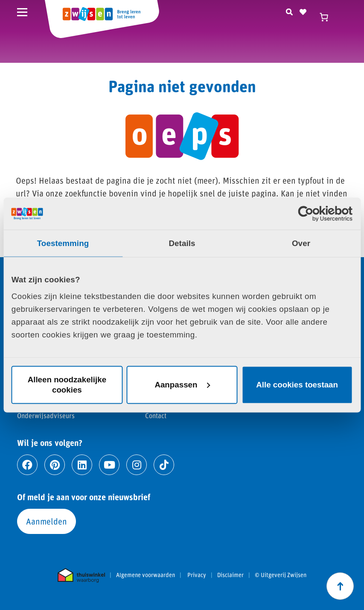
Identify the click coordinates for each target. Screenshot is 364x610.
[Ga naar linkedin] (82, 465)
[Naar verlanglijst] (303, 11)
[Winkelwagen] (328, 17)
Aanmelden (47, 521)
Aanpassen (182, 385)
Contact (156, 415)
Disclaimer (230, 575)
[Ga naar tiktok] (164, 465)
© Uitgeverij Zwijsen (281, 575)
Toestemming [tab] (63, 243)
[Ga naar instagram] (137, 465)
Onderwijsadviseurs (46, 415)
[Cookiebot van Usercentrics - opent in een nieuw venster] (315, 214)
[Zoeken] (289, 11)
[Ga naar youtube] (109, 465)
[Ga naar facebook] (27, 465)
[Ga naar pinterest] (55, 465)
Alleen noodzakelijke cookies (67, 385)
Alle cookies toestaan (297, 385)
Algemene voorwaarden (146, 575)
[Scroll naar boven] (340, 586)
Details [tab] (182, 243)
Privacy (197, 575)
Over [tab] (301, 243)
